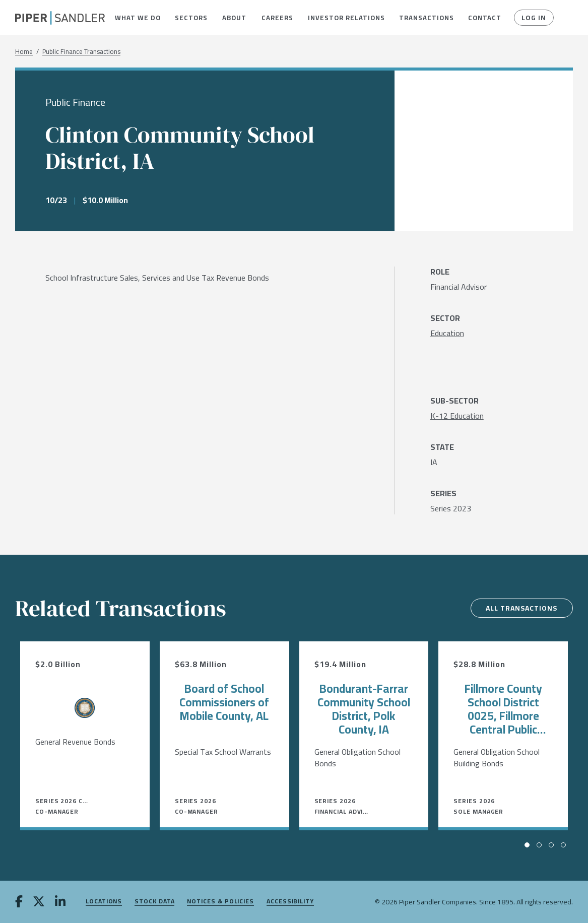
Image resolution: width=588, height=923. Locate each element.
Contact (484, 18)
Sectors (191, 18)
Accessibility (290, 902)
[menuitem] (138, 18)
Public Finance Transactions (81, 52)
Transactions (426, 18)
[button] (138, 18)
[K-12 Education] (457, 416)
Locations (104, 902)
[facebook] (19, 902)
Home (24, 52)
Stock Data (154, 902)
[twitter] (39, 902)
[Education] (447, 333)
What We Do (138, 18)
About (234, 18)
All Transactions (521, 608)
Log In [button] (534, 18)
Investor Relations (346, 18)
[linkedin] (60, 902)
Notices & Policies (220, 902)
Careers (277, 18)
